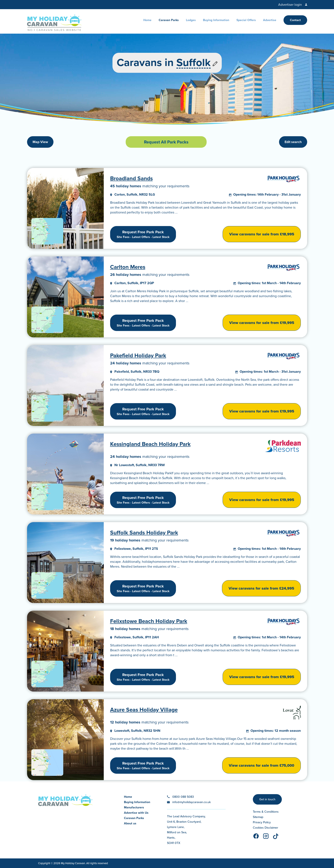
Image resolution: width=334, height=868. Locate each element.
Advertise (270, 20)
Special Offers (246, 20)
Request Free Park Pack (143, 234)
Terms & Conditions (266, 812)
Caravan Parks (169, 20)
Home (147, 20)
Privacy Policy (262, 822)
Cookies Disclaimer (266, 828)
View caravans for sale (262, 234)
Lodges (191, 20)
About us (130, 823)
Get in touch (267, 799)
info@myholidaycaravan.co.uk (191, 802)
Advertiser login (290, 5)
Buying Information (216, 20)
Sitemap (258, 817)
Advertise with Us (136, 813)
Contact (295, 20)
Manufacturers (134, 807)
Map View (40, 142)
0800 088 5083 (183, 797)
